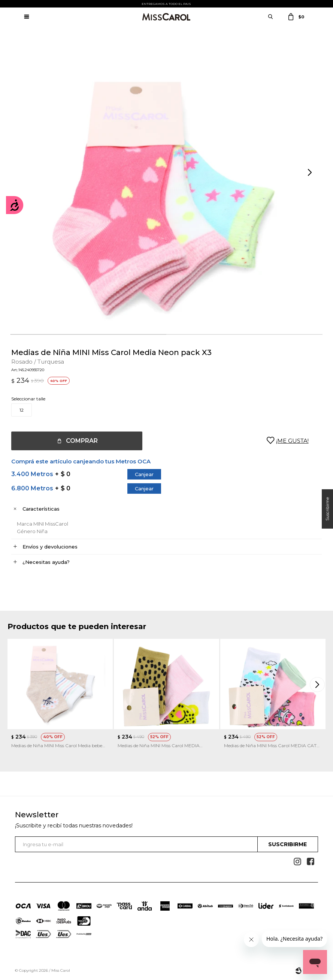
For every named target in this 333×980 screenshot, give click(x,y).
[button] (311, 173)
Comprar (82, 441)
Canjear (144, 474)
